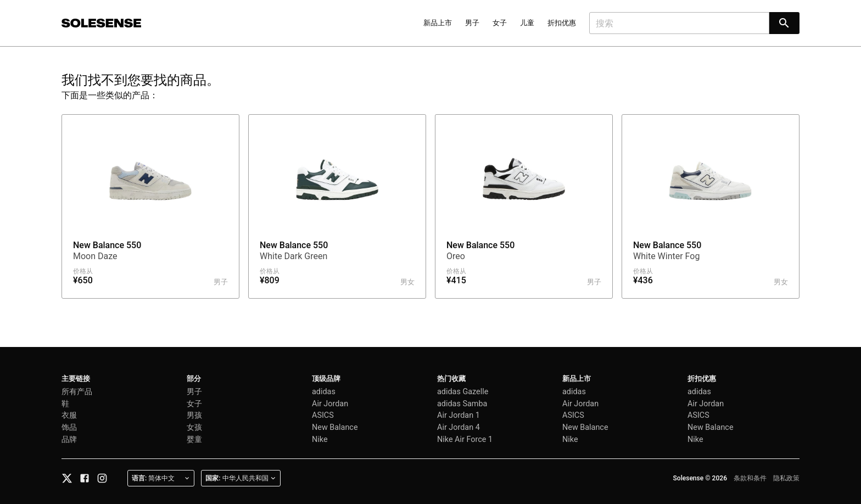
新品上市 (438, 23)
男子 (472, 23)
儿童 (527, 23)
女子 (500, 23)
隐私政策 (786, 478)
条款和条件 (750, 478)
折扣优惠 (562, 23)
